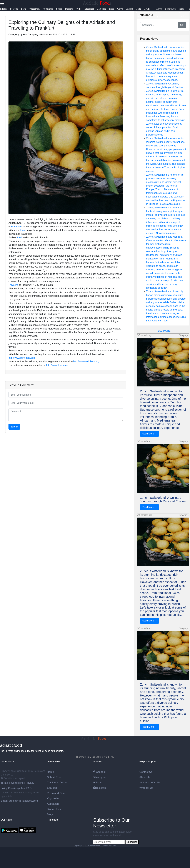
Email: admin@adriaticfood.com (19, 801)
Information (7, 762)
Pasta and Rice (56, 793)
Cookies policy (17, 788)
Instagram (100, 777)
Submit (14, 427)
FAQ (29, 788)
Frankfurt (16, 227)
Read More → (150, 434)
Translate (52, 820)
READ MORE (163, 331)
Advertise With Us (150, 782)
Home (50, 772)
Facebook (100, 772)
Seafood (52, 788)
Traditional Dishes (57, 782)
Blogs (50, 814)
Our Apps (6, 820)
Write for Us (146, 788)
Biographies (54, 809)
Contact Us (146, 772)
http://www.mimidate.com (22, 358)
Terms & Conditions (12, 783)
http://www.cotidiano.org (86, 361)
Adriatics (97, 3)
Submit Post (54, 777)
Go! (182, 25)
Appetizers (53, 804)
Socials (97, 762)
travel (23, 230)
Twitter (98, 782)
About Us (145, 777)
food (20, 238)
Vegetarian (53, 798)
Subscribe (132, 842)
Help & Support (148, 762)
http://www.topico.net (57, 365)
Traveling (13, 285)
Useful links (54, 762)
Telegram (100, 788)
